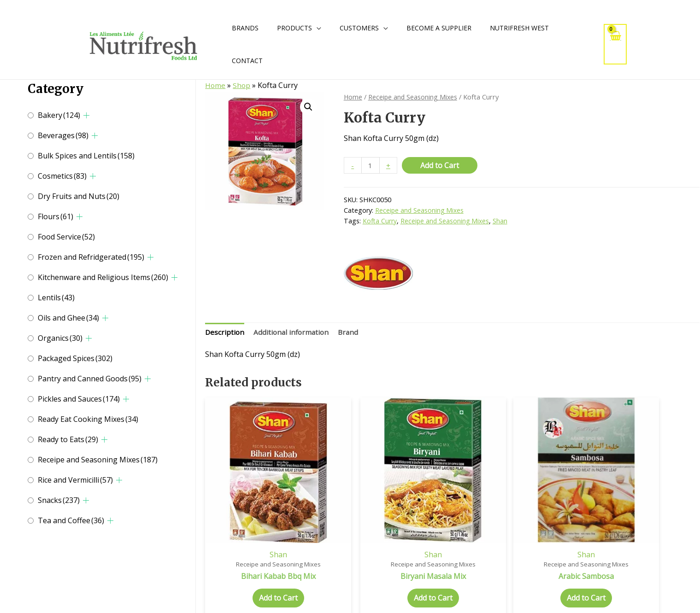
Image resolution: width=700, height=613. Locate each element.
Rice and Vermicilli (75, 480)
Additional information (293, 333)
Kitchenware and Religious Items (103, 277)
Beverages (63, 135)
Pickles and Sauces (79, 399)
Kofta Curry (380, 221)
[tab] (225, 333)
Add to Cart (441, 165)
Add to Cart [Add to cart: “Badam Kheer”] (641, 572)
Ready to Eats (68, 439)
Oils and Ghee (68, 318)
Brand (352, 333)
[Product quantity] (371, 166)
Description (225, 333)
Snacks (59, 500)
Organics (60, 338)
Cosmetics (62, 176)
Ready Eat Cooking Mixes (88, 419)
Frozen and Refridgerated (91, 257)
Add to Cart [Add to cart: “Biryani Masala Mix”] (389, 572)
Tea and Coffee (71, 520)
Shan (502, 221)
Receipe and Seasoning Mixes (98, 460)
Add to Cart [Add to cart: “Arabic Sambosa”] (515, 572)
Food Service (66, 237)
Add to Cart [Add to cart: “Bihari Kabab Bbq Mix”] (264, 572)
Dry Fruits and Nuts (79, 196)
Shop (242, 85)
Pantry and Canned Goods (90, 379)
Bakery (59, 115)
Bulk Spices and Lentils (86, 156)
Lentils (56, 298)
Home (215, 85)
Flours (56, 216)
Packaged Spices (75, 358)
